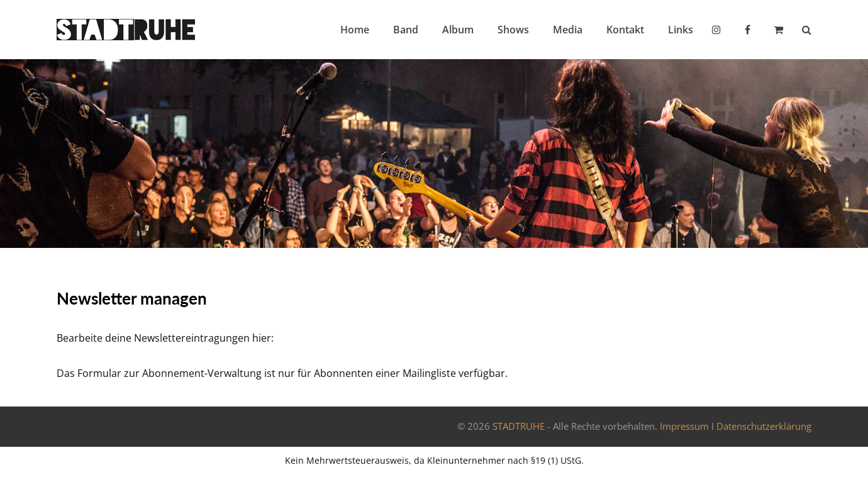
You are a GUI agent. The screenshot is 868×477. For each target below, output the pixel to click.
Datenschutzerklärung (764, 426)
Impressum (684, 426)
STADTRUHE (519, 426)
